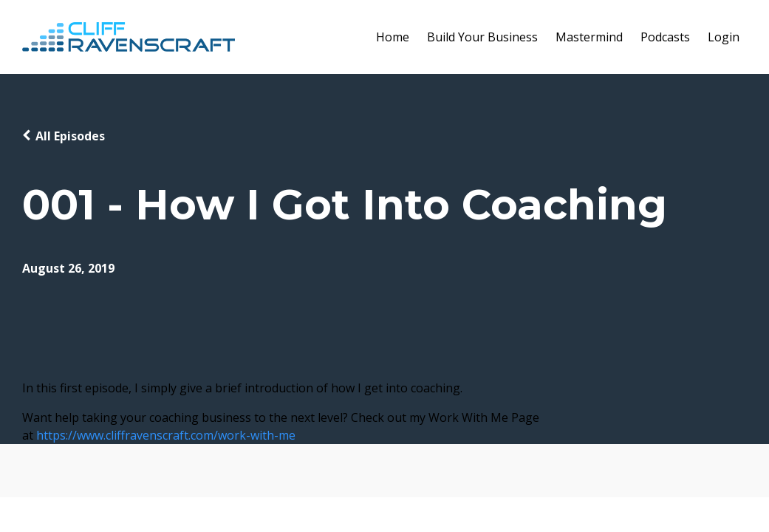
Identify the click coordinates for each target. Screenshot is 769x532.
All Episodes (70, 136)
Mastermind (589, 37)
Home (393, 37)
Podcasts (665, 37)
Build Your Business (482, 37)
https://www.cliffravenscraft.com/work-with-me (166, 435)
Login (724, 37)
